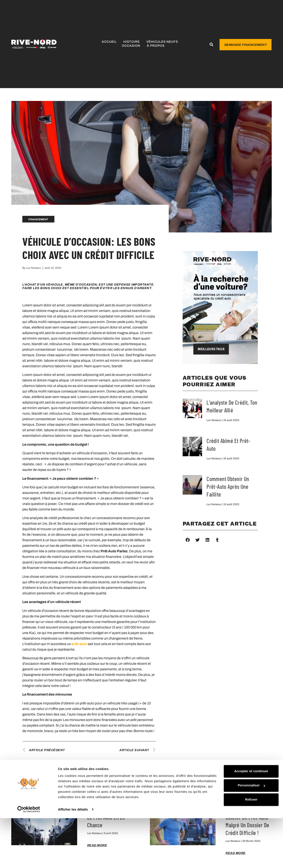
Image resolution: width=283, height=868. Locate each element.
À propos (156, 46)
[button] (212, 44)
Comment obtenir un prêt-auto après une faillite (228, 486)
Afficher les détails (73, 859)
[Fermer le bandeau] (276, 811)
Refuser (235, 844)
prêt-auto (79, 644)
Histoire (132, 42)
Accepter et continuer (235, 816)
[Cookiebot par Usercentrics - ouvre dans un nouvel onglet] (29, 859)
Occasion (131, 46)
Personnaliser (235, 830)
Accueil (109, 42)
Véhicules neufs (162, 42)
